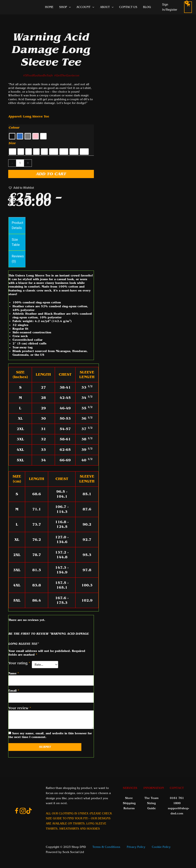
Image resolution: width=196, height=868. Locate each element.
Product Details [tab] (17, 225)
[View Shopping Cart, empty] (188, 7)
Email (14, 691)
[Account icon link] (171, 7)
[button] (21, 188)
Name (14, 673)
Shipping (129, 803)
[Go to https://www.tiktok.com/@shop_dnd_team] (29, 811)
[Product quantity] (20, 163)
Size (12, 143)
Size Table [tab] (16, 242)
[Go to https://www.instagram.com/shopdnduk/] (23, 812)
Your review (20, 708)
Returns (129, 808)
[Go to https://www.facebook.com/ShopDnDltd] (17, 812)
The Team (152, 798)
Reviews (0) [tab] (18, 259)
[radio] (12, 136)
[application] (69, 7)
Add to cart (51, 174)
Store (129, 798)
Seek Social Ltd (73, 852)
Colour (14, 128)
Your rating (19, 663)
